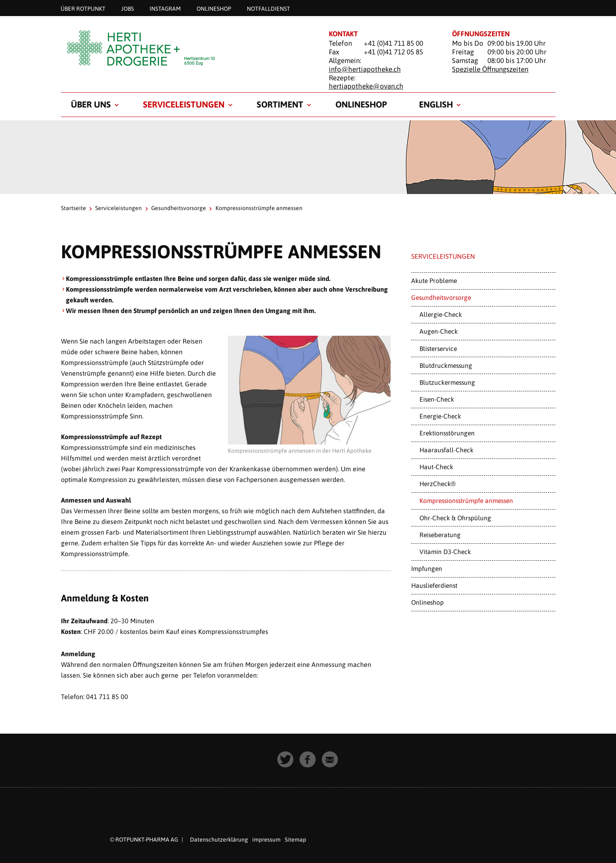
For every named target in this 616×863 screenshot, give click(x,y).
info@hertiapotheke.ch (365, 69)
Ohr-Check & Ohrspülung (455, 518)
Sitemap (295, 840)
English (436, 104)
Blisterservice (438, 348)
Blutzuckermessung (447, 382)
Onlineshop (214, 8)
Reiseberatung (440, 535)
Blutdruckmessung (446, 365)
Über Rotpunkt (83, 8)
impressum (266, 840)
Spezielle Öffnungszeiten (490, 69)
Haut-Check (436, 467)
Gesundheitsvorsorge (179, 208)
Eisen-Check (437, 399)
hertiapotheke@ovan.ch (366, 86)
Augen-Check (439, 331)
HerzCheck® (438, 484)
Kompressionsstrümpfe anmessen (466, 500)
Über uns (91, 104)
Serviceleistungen (184, 104)
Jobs (128, 8)
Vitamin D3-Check (445, 552)
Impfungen (427, 568)
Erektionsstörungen (447, 433)
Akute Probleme (434, 281)
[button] (286, 760)
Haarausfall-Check (446, 450)
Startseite (74, 208)
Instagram (165, 8)
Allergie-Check (441, 314)
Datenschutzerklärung (219, 840)
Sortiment (280, 104)
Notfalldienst (268, 8)
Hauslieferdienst (434, 585)
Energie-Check (440, 416)
